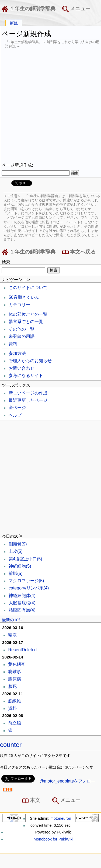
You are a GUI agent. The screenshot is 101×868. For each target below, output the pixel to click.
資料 (13, 344)
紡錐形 (15, 672)
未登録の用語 (22, 336)
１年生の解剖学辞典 (30, 9)
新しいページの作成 (28, 393)
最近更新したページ (28, 400)
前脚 (16, 573)
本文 (32, 801)
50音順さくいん (24, 297)
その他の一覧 (22, 329)
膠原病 (15, 679)
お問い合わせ (22, 368)
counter (11, 745)
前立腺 (15, 723)
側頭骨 (18, 544)
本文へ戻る (79, 252)
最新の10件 (12, 620)
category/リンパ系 (29, 588)
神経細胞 (20, 566)
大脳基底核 (22, 603)
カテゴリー (19, 305)
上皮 (16, 551)
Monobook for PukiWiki (53, 839)
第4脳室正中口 (25, 559)
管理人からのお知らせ (30, 361)
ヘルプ (15, 415)
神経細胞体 (22, 596)
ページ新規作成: (17, 165)
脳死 (12, 686)
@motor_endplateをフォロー (67, 781)
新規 (14, 23)
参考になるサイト (26, 375)
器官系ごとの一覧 (26, 322)
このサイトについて (28, 288)
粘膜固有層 (22, 610)
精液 (12, 635)
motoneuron (61, 818)
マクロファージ (26, 581)
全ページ (17, 408)
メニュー (76, 9)
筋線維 (15, 701)
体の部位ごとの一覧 (28, 314)
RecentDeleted (22, 650)
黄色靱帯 (17, 664)
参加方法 (17, 353)
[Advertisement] (50, 106)
